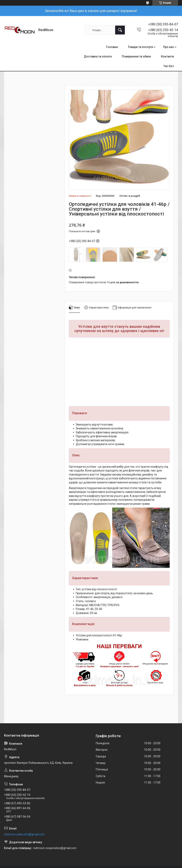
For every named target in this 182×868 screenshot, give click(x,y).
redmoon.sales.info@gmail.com (24, 834)
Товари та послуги (140, 47)
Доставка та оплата (98, 56)
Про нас (168, 47)
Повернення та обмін (136, 56)
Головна (112, 47)
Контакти (167, 56)
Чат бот (169, 66)
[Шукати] (120, 30)
